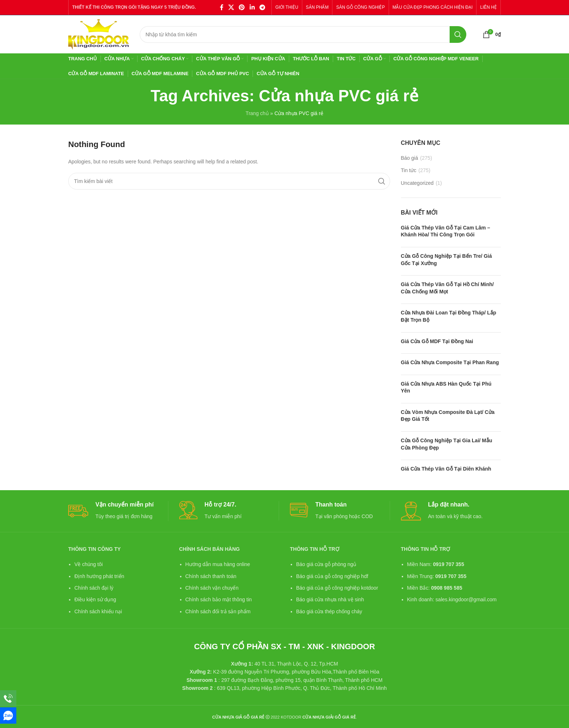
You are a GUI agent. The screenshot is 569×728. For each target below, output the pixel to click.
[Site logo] (99, 34)
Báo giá (410, 158)
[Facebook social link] (222, 7)
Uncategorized (417, 183)
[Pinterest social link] (242, 7)
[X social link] (231, 7)
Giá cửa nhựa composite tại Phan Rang (450, 362)
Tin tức (409, 170)
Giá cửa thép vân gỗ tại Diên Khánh (446, 469)
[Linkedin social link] (252, 7)
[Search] (303, 34)
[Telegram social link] (262, 7)
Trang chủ (257, 113)
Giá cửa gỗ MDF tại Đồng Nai (437, 341)
